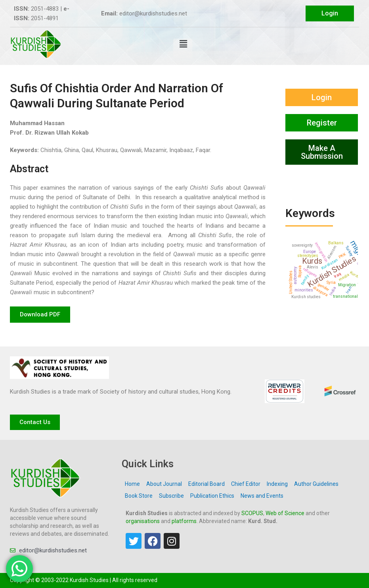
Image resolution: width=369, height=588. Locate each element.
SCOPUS (252, 513)
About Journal (164, 484)
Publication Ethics (212, 496)
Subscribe (171, 496)
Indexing (277, 484)
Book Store (139, 496)
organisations (143, 521)
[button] (183, 44)
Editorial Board (206, 484)
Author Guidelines (316, 484)
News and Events (262, 496)
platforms (184, 521)
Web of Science (285, 513)
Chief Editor (246, 484)
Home (132, 484)
